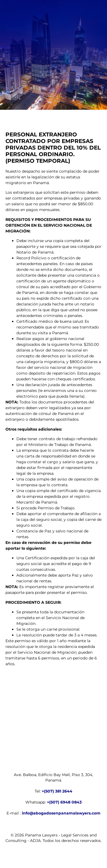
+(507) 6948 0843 (64, 802)
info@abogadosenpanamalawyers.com (61, 813)
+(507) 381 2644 (57, 791)
